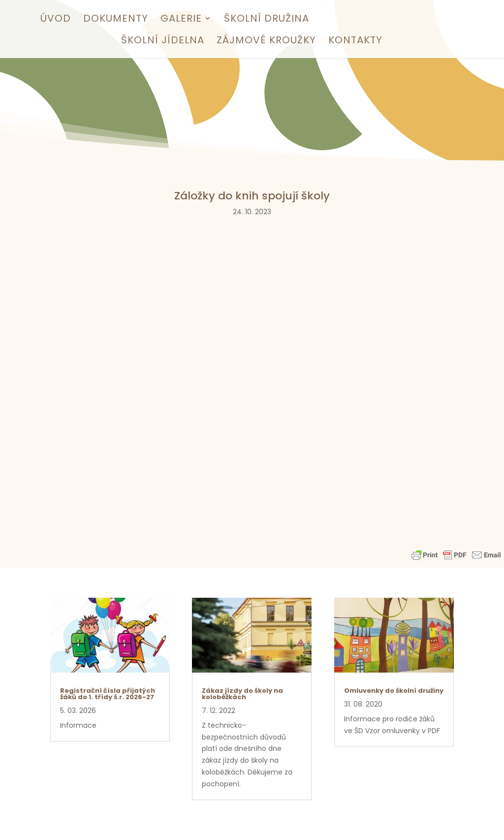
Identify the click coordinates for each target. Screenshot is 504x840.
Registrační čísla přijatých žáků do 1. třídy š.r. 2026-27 (108, 694)
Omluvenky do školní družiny (394, 691)
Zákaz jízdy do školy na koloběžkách (242, 694)
